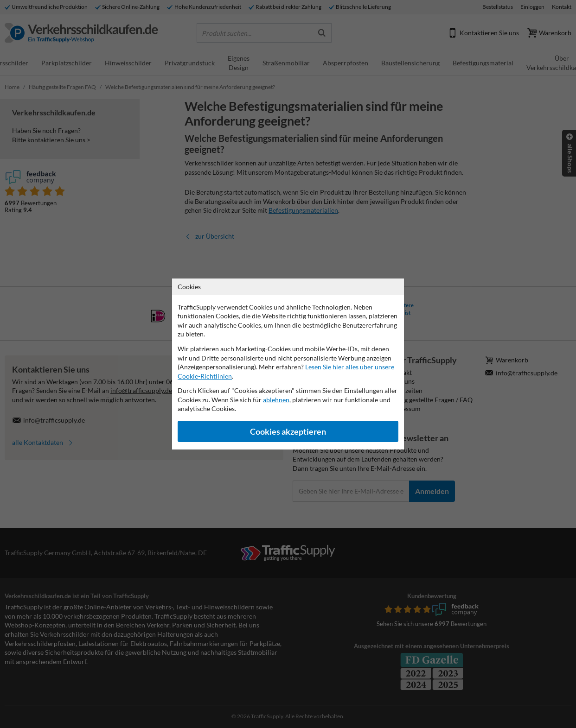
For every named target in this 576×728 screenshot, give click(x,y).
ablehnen (276, 400)
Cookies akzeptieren (288, 432)
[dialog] (288, 364)
